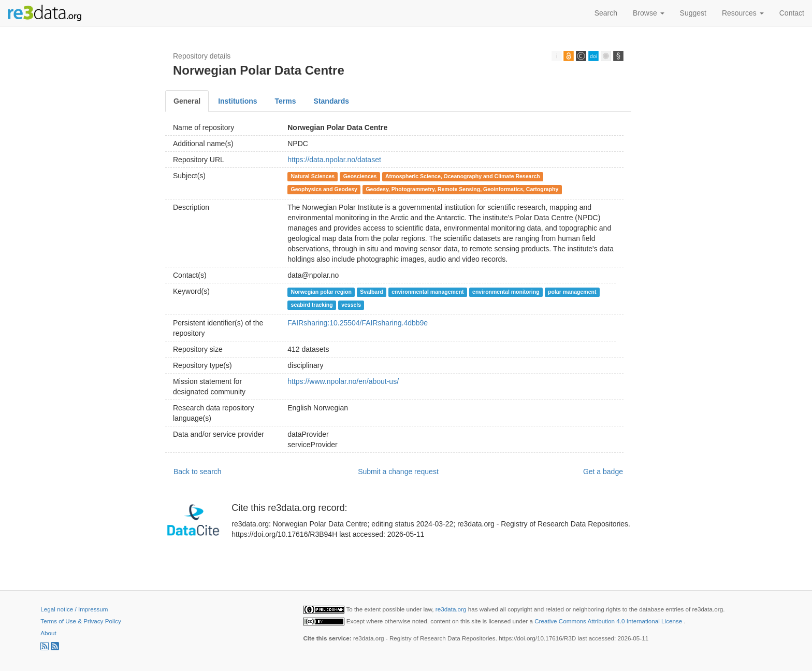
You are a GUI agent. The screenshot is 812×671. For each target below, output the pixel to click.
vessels (351, 305)
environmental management (427, 292)
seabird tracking (312, 305)
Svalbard (371, 292)
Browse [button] (649, 13)
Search (606, 13)
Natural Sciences (313, 176)
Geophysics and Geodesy (324, 189)
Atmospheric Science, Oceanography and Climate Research (463, 176)
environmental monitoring (506, 292)
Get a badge (603, 472)
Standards (331, 101)
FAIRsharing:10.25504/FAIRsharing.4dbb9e (358, 323)
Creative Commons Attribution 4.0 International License (609, 621)
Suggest (693, 13)
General (187, 101)
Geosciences (360, 176)
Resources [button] (743, 13)
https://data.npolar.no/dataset (334, 160)
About (48, 633)
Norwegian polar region (321, 292)
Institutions (237, 101)
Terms (286, 101)
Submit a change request (398, 472)
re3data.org (452, 609)
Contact (792, 13)
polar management (572, 292)
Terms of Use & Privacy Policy (81, 621)
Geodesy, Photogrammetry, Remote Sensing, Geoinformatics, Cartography (462, 189)
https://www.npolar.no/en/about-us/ (343, 381)
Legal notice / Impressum (74, 609)
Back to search (198, 472)
